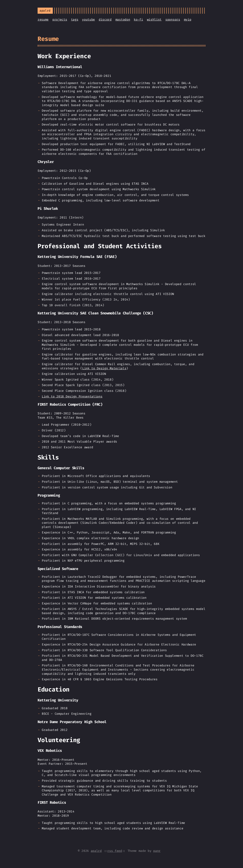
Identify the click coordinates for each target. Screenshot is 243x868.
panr (157, 851)
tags (75, 19)
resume (43, 19)
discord (105, 19)
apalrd (96, 851)
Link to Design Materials (104, 368)
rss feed (115, 851)
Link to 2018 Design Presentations (72, 396)
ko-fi (138, 19)
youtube (88, 19)
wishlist (154, 19)
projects (60, 19)
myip (188, 19)
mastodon (123, 19)
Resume (48, 39)
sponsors (173, 19)
